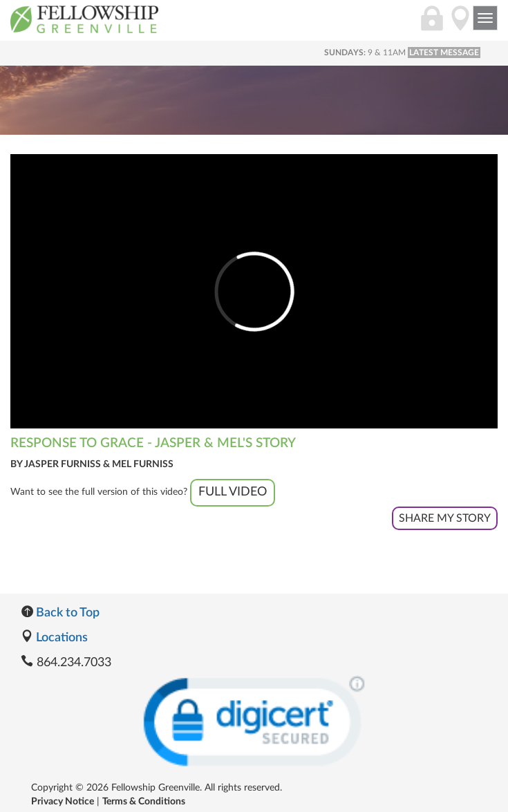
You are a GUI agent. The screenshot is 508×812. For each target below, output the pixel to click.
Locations (54, 638)
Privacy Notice (63, 802)
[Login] (432, 26)
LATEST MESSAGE (444, 53)
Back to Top (60, 613)
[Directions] (460, 26)
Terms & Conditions (144, 802)
